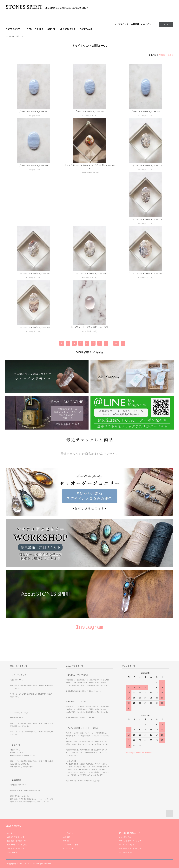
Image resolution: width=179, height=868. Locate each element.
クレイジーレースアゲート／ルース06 (34, 222)
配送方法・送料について (17, 844)
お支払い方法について (16, 840)
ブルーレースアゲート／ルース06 (34, 165)
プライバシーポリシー (16, 851)
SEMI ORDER (35, 29)
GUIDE (52, 29)
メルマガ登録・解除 (71, 848)
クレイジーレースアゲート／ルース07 (89, 222)
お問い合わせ (12, 855)
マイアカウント (122, 24)
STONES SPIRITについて (129, 836)
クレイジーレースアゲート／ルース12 (34, 330)
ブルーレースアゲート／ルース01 (34, 112)
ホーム (10, 836)
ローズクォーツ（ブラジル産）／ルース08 (89, 330)
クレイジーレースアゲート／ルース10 (145, 276)
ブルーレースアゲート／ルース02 (89, 111)
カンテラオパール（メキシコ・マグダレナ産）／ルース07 (89, 167)
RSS (65, 851)
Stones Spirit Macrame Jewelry (138, 755)
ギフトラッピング (126, 855)
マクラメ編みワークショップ (130, 844)
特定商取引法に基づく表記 (17, 848)
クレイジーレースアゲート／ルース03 (145, 165)
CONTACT (86, 29)
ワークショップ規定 (127, 848)
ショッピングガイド (127, 840)
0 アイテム (166, 24)
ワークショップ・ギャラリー (130, 851)
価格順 (162, 55)
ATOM (71, 851)
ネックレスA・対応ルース (15, 36)
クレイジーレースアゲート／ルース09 (145, 222)
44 (116, 346)
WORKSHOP (68, 29)
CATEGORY (14, 29)
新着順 (170, 55)
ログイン (147, 24)
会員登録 (135, 24)
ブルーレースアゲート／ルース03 (145, 112)
